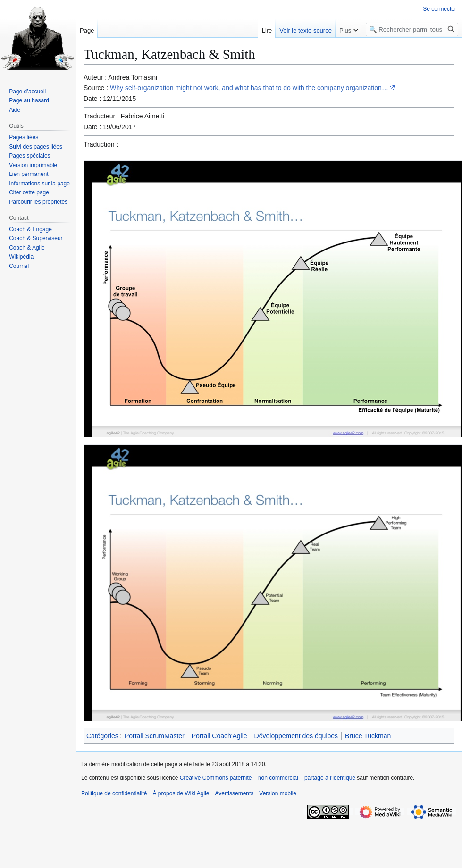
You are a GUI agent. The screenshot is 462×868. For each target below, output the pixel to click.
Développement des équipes (296, 736)
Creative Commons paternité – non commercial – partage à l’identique (268, 778)
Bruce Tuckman (368, 736)
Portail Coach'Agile (219, 736)
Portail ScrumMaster (155, 736)
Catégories (102, 736)
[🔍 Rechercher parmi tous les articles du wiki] (412, 29)
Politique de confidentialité (114, 793)
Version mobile (278, 793)
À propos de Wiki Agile (181, 793)
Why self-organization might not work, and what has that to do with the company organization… (249, 88)
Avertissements (235, 793)
